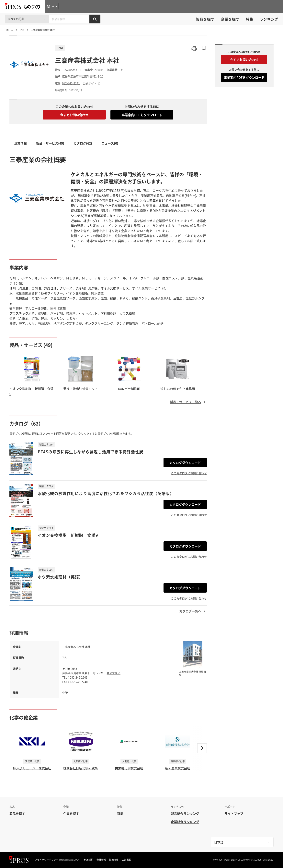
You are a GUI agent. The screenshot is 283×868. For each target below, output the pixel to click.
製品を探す (205, 19)
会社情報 (101, 860)
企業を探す (230, 19)
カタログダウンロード (185, 463)
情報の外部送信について (70, 860)
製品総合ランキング (185, 813)
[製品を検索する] (95, 19)
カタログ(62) (83, 143)
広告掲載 (126, 860)
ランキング (269, 19)
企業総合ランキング (185, 822)
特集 (250, 19)
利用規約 (89, 860)
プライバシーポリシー (47, 860)
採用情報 (114, 860)
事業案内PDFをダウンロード (142, 115)
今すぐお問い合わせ (74, 115)
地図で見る (114, 673)
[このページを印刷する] (194, 49)
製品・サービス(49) (50, 143)
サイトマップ (234, 813)
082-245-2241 (71, 83)
